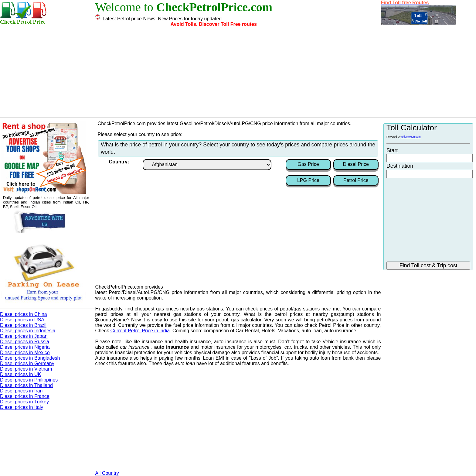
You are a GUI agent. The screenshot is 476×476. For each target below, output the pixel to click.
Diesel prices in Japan (24, 336)
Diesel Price (356, 164)
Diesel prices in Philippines (29, 380)
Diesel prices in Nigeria (25, 347)
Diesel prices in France (25, 396)
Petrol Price (356, 180)
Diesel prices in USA (22, 320)
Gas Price (308, 164)
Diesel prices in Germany (27, 363)
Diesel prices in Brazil (23, 325)
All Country (107, 473)
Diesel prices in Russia (25, 342)
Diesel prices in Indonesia (28, 331)
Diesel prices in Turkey (24, 402)
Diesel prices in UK (20, 374)
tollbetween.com (411, 137)
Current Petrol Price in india (140, 331)
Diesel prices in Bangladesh (30, 358)
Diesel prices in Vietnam (26, 369)
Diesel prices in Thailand (26, 385)
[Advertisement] (238, 72)
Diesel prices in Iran (21, 391)
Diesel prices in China (24, 314)
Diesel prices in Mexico (25, 353)
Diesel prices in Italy (22, 407)
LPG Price (308, 180)
